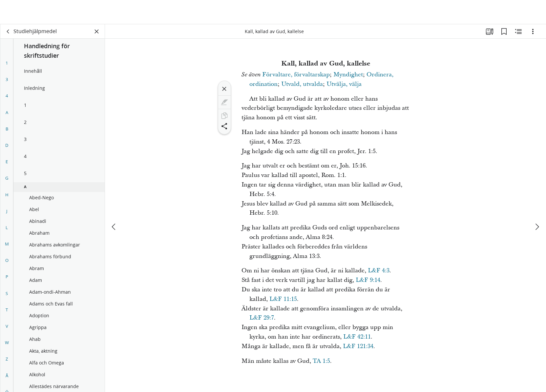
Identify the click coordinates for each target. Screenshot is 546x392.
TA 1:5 (321, 361)
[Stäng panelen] (97, 31)
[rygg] (8, 31)
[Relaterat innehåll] (518, 31)
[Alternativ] (533, 31)
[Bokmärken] (504, 31)
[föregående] (114, 203)
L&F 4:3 (379, 271)
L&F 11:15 (283, 299)
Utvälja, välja (344, 84)
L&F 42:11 (357, 337)
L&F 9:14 (368, 280)
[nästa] (537, 203)
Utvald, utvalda (302, 84)
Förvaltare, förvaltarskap (296, 75)
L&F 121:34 (358, 346)
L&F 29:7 (262, 318)
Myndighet (348, 75)
